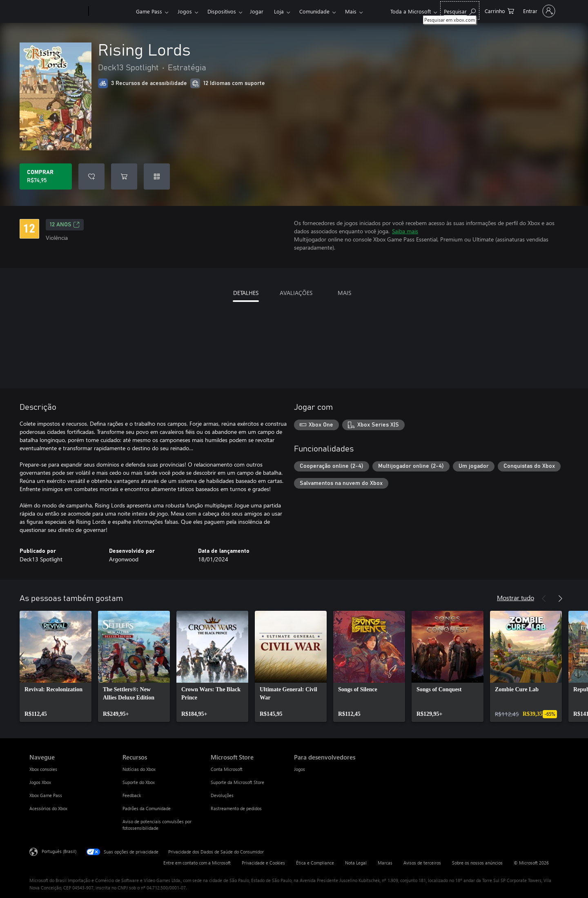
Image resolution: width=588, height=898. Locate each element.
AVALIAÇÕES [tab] (296, 293)
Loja (279, 11)
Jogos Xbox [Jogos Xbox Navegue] (40, 782)
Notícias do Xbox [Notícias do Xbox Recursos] (139, 769)
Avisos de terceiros (422, 863)
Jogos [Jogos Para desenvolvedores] (300, 769)
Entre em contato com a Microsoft (197, 863)
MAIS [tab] (344, 293)
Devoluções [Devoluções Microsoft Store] (222, 795)
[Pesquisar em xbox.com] (460, 10)
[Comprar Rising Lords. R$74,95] (46, 176)
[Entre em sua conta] (538, 11)
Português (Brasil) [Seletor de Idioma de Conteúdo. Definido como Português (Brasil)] (59, 851)
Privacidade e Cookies (263, 863)
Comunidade (314, 11)
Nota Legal (356, 863)
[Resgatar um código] (157, 176)
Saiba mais (405, 231)
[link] (56, 666)
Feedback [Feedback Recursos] (132, 795)
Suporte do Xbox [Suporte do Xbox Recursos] (139, 782)
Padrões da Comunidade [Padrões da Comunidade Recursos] (147, 808)
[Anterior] (544, 599)
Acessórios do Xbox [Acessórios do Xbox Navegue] (48, 808)
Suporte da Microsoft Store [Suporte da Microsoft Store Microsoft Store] (237, 782)
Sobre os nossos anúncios (477, 863)
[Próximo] (560, 599)
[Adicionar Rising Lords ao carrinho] (124, 176)
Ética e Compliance (315, 863)
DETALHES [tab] (246, 293)
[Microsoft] (57, 11)
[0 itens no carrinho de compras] (499, 10)
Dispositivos (222, 11)
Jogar (257, 11)
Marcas (385, 863)
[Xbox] (111, 11)
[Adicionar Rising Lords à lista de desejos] (91, 176)
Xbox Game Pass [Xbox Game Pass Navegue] (46, 795)
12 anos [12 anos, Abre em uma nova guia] (65, 225)
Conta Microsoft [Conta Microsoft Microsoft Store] (227, 769)
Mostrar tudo (516, 598)
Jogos (185, 11)
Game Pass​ (149, 11)
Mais (351, 11)
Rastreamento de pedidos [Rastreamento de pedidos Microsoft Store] (236, 808)
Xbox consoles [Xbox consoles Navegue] (43, 769)
